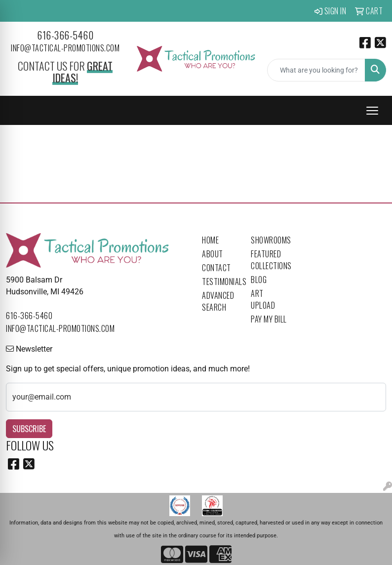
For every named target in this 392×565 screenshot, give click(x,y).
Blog (259, 280)
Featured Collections (269, 260)
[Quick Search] (316, 70)
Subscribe (29, 429)
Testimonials (220, 282)
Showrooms (269, 240)
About (213, 254)
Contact (216, 268)
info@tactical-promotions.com (65, 48)
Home (210, 240)
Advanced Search (218, 301)
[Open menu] (372, 111)
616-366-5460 (65, 35)
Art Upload (263, 299)
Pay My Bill (269, 319)
